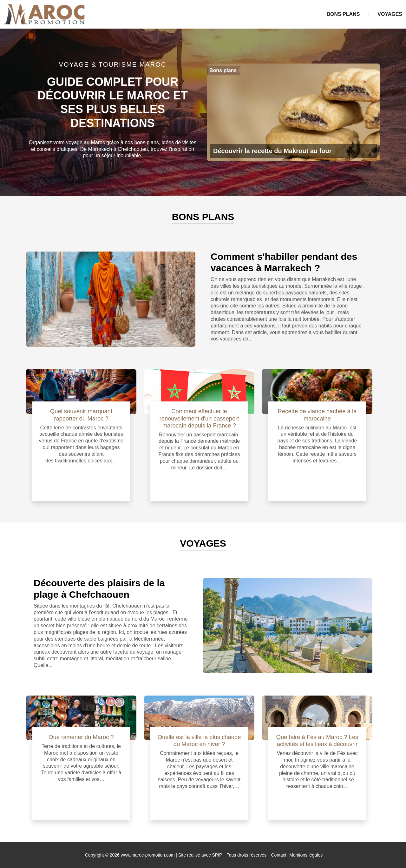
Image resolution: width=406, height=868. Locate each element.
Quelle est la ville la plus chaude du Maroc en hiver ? (199, 740)
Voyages (390, 14)
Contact (279, 855)
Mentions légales (306, 855)
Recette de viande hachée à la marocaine (317, 415)
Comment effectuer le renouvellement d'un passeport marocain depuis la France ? (199, 418)
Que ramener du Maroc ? (81, 737)
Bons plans (343, 14)
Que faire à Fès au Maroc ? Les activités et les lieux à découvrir (317, 740)
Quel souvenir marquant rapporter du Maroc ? (81, 415)
